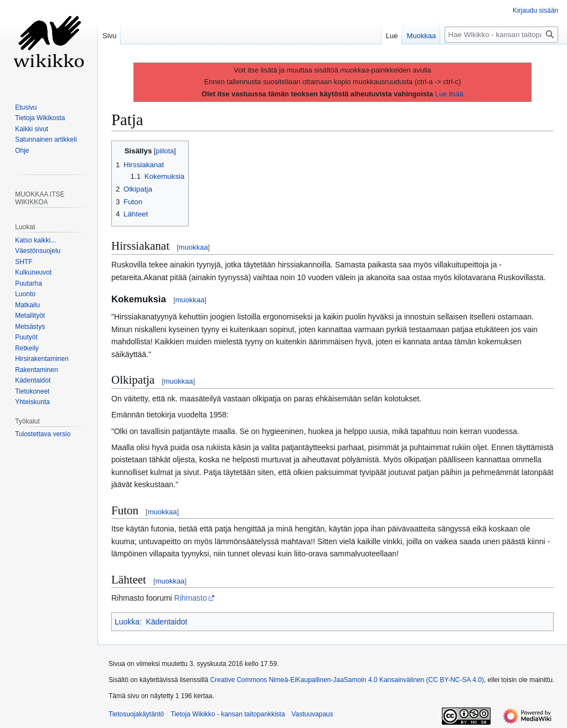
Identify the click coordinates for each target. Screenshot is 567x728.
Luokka (127, 622)
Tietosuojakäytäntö (136, 714)
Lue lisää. (450, 94)
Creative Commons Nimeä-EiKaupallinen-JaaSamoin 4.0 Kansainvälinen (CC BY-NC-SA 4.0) (347, 680)
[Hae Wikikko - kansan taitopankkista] (501, 35)
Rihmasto (191, 598)
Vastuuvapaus (313, 714)
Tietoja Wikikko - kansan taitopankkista (228, 714)
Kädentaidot (166, 622)
